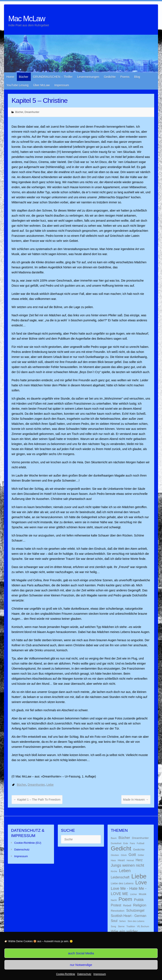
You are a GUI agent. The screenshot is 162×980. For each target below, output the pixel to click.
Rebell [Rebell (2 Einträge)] (127, 905)
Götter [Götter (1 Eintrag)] (141, 855)
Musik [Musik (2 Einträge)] (143, 894)
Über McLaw (41, 85)
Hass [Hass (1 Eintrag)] (113, 860)
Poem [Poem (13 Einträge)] (125, 899)
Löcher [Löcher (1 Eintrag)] (134, 894)
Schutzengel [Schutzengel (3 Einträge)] (135, 910)
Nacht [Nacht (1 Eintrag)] (114, 900)
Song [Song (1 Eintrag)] (113, 926)
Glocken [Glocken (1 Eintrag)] (115, 855)
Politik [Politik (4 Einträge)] (139, 900)
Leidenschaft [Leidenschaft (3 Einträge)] (120, 877)
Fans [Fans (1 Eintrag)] (132, 843)
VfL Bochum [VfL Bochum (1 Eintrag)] (143, 926)
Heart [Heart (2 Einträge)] (121, 860)
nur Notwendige (81, 965)
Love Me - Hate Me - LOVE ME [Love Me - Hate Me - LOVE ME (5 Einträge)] (129, 891)
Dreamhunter (32, 112)
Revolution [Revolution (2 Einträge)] (117, 911)
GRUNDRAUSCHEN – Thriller (53, 77)
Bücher (24, 77)
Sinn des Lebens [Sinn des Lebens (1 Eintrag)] (136, 921)
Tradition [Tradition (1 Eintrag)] (131, 926)
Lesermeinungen (88, 77)
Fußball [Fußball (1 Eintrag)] (140, 843)
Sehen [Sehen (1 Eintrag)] (122, 921)
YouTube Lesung (17, 85)
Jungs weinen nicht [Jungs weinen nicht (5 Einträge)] (127, 865)
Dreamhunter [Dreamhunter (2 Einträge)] (140, 838)
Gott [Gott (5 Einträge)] (132, 855)
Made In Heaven (136, 800)
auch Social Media (81, 953)
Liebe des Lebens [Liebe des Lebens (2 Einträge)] (122, 883)
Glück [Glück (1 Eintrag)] (124, 855)
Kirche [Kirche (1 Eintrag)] (114, 871)
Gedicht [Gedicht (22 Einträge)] (121, 848)
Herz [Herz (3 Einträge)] (139, 860)
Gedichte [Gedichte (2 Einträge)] (139, 850)
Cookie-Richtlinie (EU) (28, 843)
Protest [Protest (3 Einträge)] (116, 905)
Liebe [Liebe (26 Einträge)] (139, 876)
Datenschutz (84, 974)
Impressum (100, 974)
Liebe (50, 785)
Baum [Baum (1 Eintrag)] (114, 838)
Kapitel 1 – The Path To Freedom (37, 800)
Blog (137, 77)
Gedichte (110, 77)
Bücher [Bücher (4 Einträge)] (124, 838)
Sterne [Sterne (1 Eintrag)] (121, 926)
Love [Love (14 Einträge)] (141, 882)
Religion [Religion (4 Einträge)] (140, 905)
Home (10, 77)
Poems (125, 77)
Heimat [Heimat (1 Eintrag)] (130, 860)
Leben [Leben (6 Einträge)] (125, 871)
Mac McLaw (27, 19)
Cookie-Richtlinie (66, 974)
